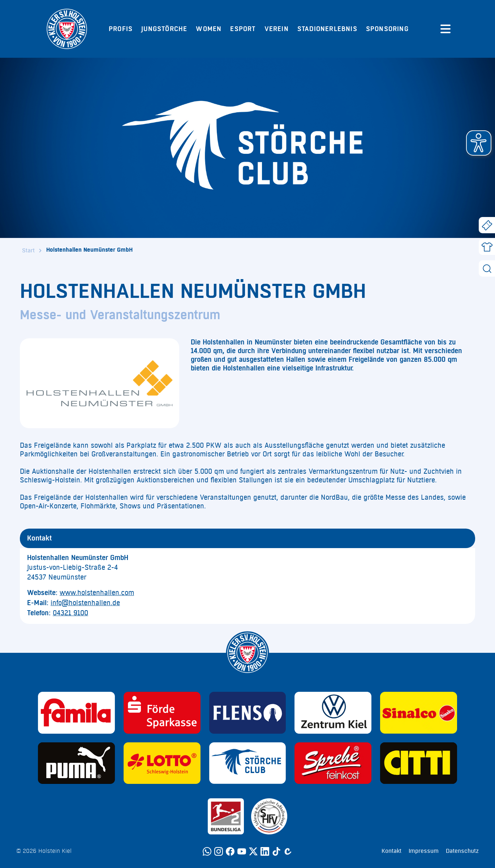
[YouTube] (242, 851)
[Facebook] (230, 851)
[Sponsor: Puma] (76, 763)
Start (28, 251)
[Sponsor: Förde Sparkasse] (162, 713)
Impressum (424, 851)
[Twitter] (253, 851)
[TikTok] (276, 851)
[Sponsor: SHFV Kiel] (269, 816)
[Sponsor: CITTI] (419, 763)
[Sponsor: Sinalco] (419, 713)
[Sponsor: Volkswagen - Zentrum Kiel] (333, 713)
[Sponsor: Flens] (248, 713)
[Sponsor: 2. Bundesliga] (226, 816)
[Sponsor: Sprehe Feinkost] (333, 763)
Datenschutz (462, 851)
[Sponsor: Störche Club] (248, 763)
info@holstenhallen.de (85, 603)
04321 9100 (70, 613)
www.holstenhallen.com (97, 593)
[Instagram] (219, 851)
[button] (479, 143)
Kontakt (391, 851)
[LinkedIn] (265, 851)
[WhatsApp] (207, 851)
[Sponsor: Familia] (76, 713)
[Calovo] (288, 851)
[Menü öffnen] (445, 29)
